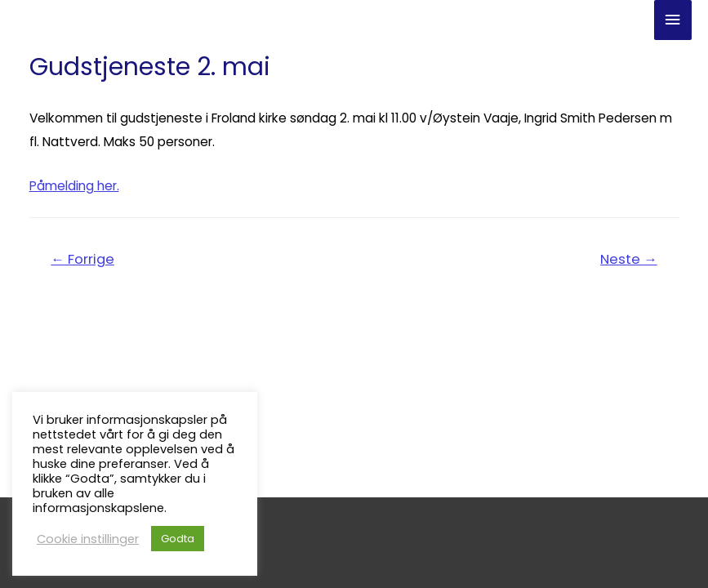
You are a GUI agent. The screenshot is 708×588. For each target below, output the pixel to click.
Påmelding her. (74, 186)
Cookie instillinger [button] (88, 539)
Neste (629, 259)
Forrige (82, 259)
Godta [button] (178, 539)
